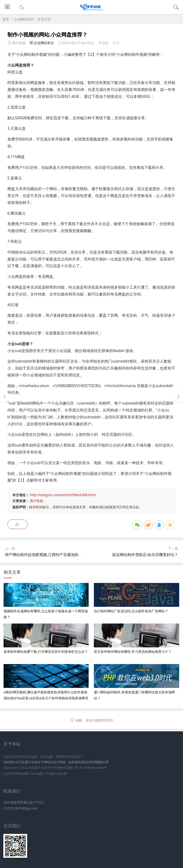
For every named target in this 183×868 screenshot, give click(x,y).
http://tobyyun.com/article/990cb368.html (63, 495)
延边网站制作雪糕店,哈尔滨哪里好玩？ (145, 555)
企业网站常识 (24, 19)
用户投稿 (36, 501)
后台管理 (10, 774)
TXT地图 (49, 774)
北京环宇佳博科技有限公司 (60, 768)
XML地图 (37, 774)
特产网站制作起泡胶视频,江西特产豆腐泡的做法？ (47, 555)
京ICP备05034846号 (93, 768)
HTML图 (61, 774)
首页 (6, 19)
